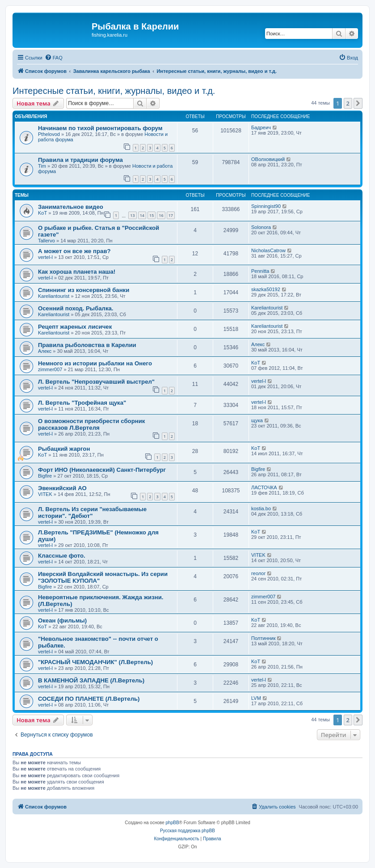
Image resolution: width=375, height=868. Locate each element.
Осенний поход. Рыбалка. (76, 308)
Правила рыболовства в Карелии (87, 345)
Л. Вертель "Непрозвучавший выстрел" (96, 382)
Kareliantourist (54, 296)
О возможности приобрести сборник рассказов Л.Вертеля (91, 424)
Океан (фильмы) (62, 620)
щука (257, 420)
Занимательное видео (71, 207)
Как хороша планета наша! (77, 272)
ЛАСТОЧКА (264, 487)
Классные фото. (62, 556)
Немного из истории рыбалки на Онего (95, 363)
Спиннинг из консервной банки (84, 290)
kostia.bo (261, 508)
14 (142, 215)
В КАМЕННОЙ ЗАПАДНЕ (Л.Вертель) (91, 680)
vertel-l (45, 257)
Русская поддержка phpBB (187, 831)
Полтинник (263, 638)
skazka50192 (266, 289)
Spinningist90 (266, 206)
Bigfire (45, 476)
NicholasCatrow (268, 250)
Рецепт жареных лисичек (75, 327)
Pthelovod (49, 134)
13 (132, 215)
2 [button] (348, 103)
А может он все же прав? (74, 251)
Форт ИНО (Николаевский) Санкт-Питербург (102, 470)
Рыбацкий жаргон (64, 449)
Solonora (261, 227)
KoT (42, 213)
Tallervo (46, 241)
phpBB (173, 823)
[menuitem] (54, 58)
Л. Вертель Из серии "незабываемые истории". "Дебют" (92, 512)
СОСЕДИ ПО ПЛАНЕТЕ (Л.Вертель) (89, 699)
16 (161, 215)
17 (171, 215)
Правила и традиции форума (80, 160)
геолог (258, 573)
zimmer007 (50, 369)
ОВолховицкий (268, 159)
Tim (42, 166)
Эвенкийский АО (62, 488)
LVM (256, 698)
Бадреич (261, 127)
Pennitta (260, 271)
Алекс (45, 351)
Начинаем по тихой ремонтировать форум (100, 128)
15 (152, 215)
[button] (358, 103)
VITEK (45, 494)
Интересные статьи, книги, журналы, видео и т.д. (114, 91)
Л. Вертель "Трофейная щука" (82, 403)
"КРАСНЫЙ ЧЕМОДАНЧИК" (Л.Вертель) (95, 662)
